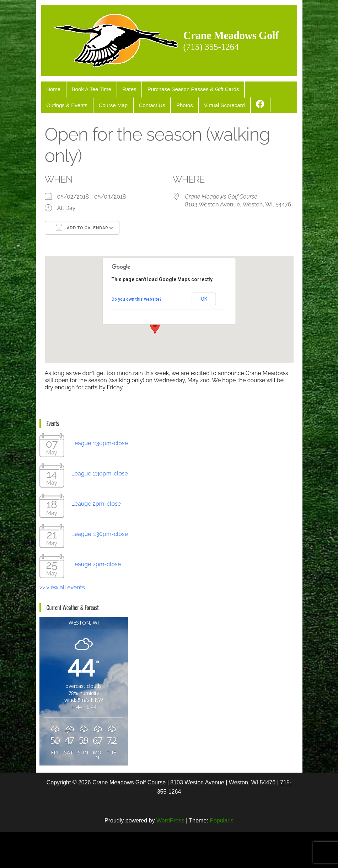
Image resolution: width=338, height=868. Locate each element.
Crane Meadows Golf (114, 94)
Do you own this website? (137, 335)
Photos (124, 142)
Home (52, 128)
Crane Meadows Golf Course (221, 233)
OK (204, 335)
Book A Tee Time (87, 128)
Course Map (59, 142)
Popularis (222, 856)
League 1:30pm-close (100, 479)
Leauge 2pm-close (96, 540)
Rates (121, 128)
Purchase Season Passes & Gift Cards (182, 128)
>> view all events (62, 623)
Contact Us (95, 142)
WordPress (170, 856)
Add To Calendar (82, 263)
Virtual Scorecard (160, 142)
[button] (155, 363)
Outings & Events (256, 128)
